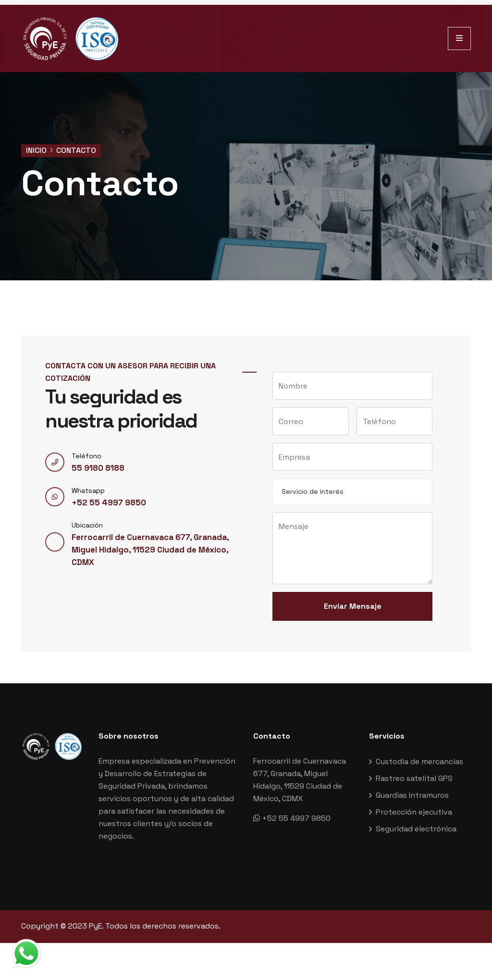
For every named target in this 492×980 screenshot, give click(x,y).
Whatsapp (88, 498)
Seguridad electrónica (416, 833)
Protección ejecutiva (414, 816)
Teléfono (86, 464)
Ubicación (87, 533)
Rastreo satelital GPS (414, 782)
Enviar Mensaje (353, 610)
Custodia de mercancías (419, 765)
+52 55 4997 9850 (104, 510)
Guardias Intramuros (412, 799)
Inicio (36, 150)
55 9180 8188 (96, 476)
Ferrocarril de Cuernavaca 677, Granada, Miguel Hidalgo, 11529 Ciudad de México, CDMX (144, 558)
